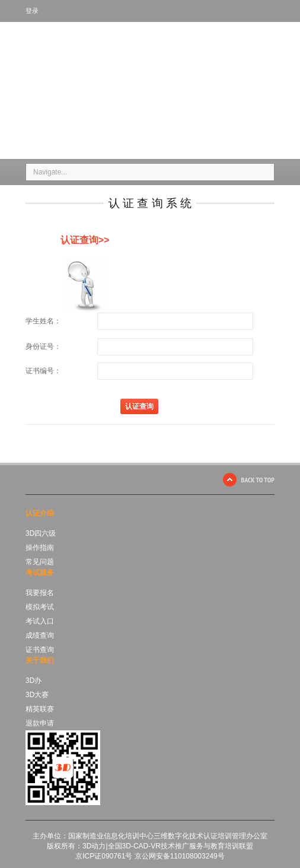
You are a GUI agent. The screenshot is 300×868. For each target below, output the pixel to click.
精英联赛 (40, 709)
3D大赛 (37, 695)
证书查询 (40, 650)
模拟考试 (40, 607)
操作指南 (40, 548)
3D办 (33, 681)
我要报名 (40, 593)
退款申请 (40, 723)
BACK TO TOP (258, 480)
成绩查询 (40, 635)
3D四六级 (41, 533)
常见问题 (40, 562)
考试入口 (40, 621)
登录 (32, 11)
